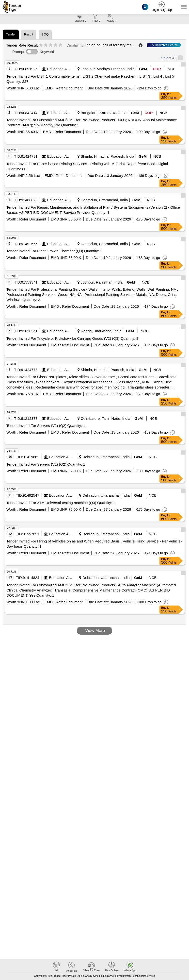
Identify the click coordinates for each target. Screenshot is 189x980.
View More (95, 631)
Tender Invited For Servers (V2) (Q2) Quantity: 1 (46, 426)
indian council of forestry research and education (125, 45)
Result (29, 34)
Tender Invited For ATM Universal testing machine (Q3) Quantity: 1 (61, 503)
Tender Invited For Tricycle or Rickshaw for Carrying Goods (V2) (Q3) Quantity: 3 (72, 338)
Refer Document (69, 88)
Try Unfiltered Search (164, 45)
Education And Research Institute (60, 69)
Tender (11, 34)
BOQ (45, 34)
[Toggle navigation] (182, 7)
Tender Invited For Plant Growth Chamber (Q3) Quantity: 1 (54, 251)
